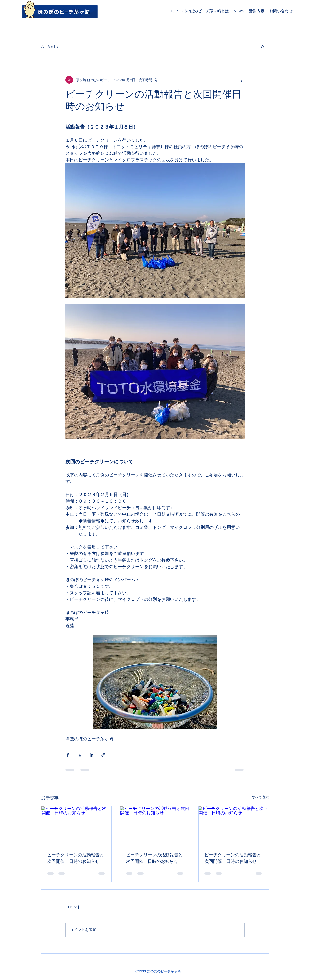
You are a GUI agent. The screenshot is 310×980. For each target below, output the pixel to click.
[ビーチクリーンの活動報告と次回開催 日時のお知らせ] (76, 826)
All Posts (50, 46)
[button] (263, 47)
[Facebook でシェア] (68, 755)
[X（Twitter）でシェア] (80, 755)
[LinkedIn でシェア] (91, 755)
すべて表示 (260, 797)
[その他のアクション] (242, 80)
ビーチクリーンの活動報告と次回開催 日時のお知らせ (76, 858)
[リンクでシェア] (103, 755)
